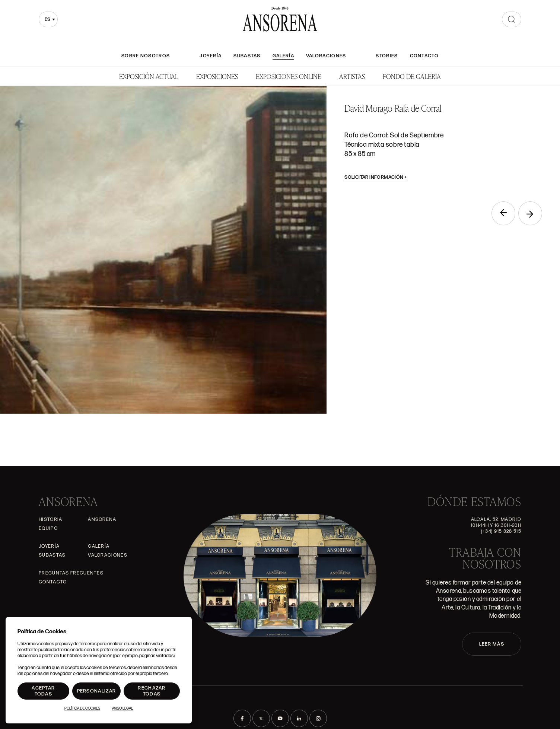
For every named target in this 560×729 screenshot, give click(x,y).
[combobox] (48, 19)
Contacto (424, 56)
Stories (387, 56)
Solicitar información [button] (376, 177)
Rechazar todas (152, 691)
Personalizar (97, 691)
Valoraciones (326, 56)
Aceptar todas (43, 691)
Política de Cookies (82, 709)
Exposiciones (217, 76)
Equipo (48, 528)
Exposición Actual (149, 76)
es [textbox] (47, 19)
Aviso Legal (122, 709)
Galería (283, 56)
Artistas (352, 76)
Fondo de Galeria (412, 76)
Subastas (247, 56)
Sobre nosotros (146, 56)
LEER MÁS (492, 644)
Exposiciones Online (289, 76)
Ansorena (102, 519)
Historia (50, 519)
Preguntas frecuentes (71, 573)
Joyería (211, 56)
